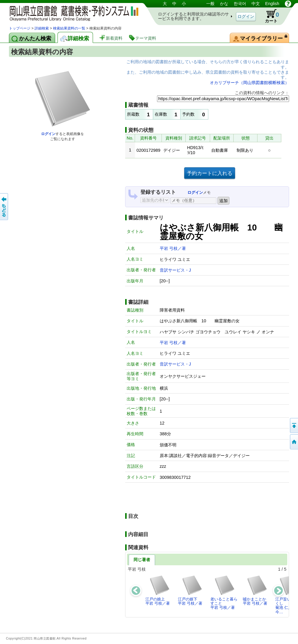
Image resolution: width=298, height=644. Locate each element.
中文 (256, 4)
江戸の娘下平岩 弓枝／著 (190, 590)
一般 (210, 4)
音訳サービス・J (175, 270)
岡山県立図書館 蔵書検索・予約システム (72, 13)
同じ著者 (142, 560)
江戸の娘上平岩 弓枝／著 (158, 590)
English (272, 4)
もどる (4, 207)
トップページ (20, 28)
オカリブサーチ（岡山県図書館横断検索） (249, 83)
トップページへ (294, 442)
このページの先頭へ (294, 425)
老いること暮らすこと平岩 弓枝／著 (224, 592)
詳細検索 (42, 28)
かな (224, 4)
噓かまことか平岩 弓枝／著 (255, 590)
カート (269, 16)
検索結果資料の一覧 (69, 28)
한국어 (240, 4)
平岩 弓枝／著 (173, 248)
